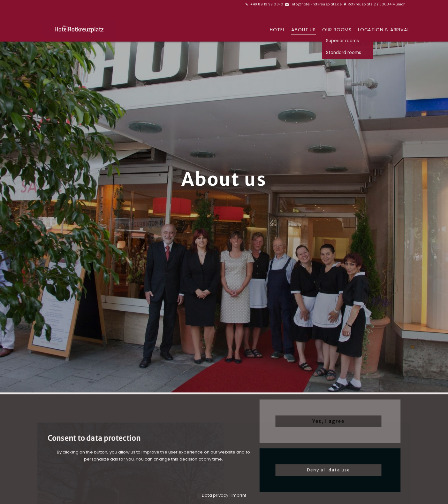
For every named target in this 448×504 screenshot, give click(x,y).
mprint (239, 495)
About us (303, 30)
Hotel (277, 30)
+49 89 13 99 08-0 (267, 4)
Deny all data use (328, 470)
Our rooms (337, 30)
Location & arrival (384, 30)
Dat (205, 495)
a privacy (219, 495)
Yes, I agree (328, 421)
